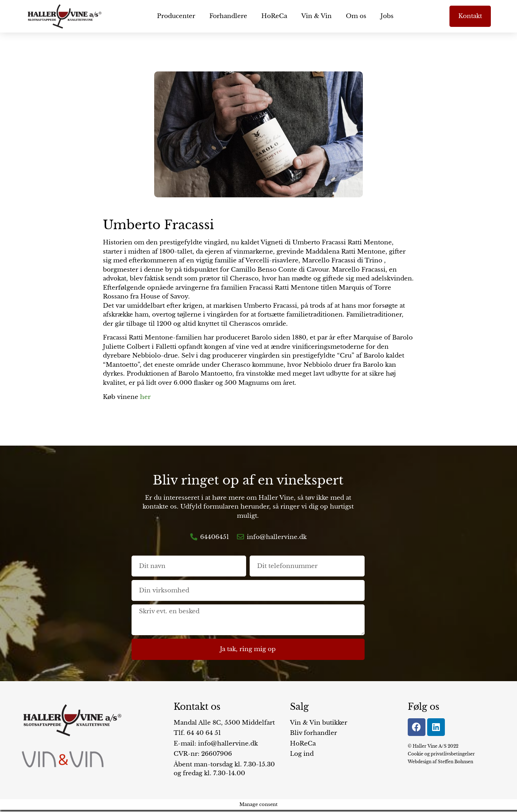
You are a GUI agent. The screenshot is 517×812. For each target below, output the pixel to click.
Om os (356, 16)
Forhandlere (228, 16)
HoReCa (274, 16)
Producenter (176, 16)
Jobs (387, 16)
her (145, 397)
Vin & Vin (316, 16)
